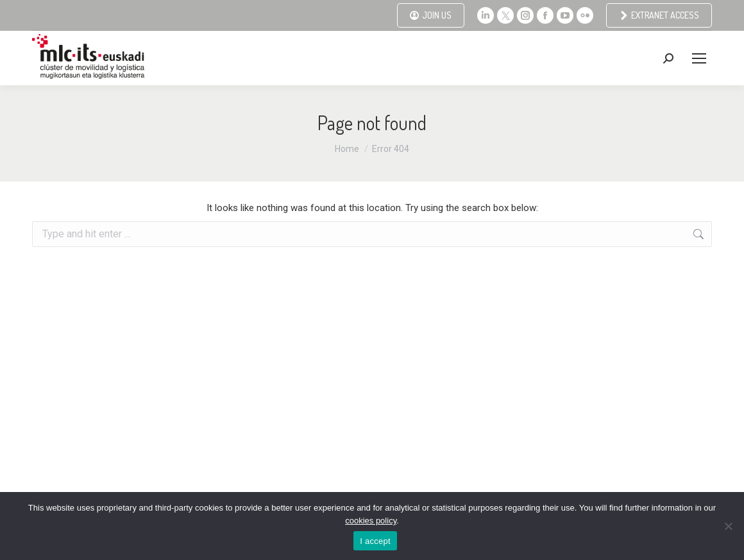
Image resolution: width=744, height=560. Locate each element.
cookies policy (371, 521)
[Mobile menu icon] (699, 58)
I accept (375, 541)
